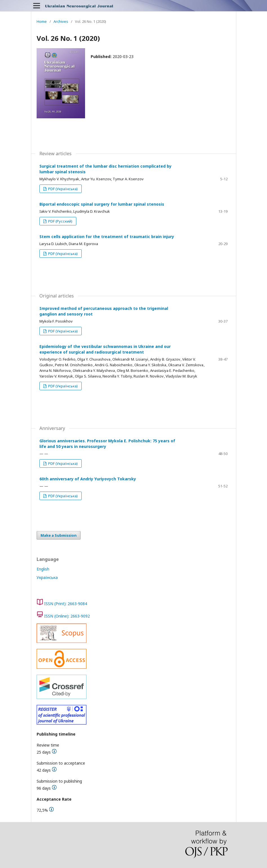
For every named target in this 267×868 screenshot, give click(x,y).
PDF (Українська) (63, 189)
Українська (47, 577)
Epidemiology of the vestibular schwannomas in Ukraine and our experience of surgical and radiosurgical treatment (105, 349)
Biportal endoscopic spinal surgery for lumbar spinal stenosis (102, 204)
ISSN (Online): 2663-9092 (67, 616)
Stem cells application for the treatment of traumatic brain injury (107, 237)
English (43, 569)
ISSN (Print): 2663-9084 (66, 604)
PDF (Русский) (60, 221)
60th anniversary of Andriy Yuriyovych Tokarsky (88, 479)
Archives (61, 21)
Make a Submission (59, 535)
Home (42, 21)
